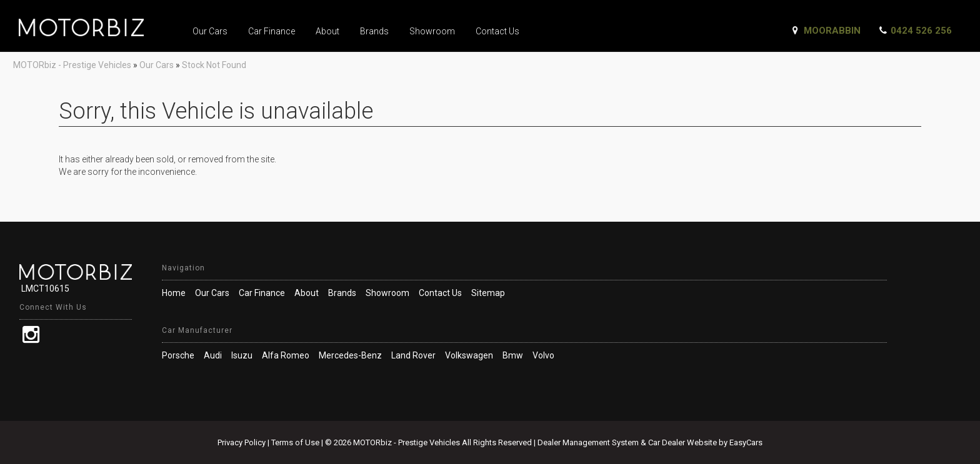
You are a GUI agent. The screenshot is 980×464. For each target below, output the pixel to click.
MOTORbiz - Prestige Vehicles (72, 65)
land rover (413, 355)
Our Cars (210, 31)
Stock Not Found (214, 65)
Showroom (432, 31)
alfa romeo (286, 355)
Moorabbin (832, 31)
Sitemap (488, 293)
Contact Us (497, 31)
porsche (178, 355)
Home (174, 293)
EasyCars (746, 442)
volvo (543, 355)
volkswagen (469, 355)
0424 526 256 (921, 31)
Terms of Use (296, 442)
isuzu (242, 355)
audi (213, 355)
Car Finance (272, 31)
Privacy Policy (242, 442)
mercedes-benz (350, 355)
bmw (513, 355)
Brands (374, 31)
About (327, 31)
